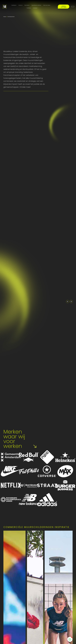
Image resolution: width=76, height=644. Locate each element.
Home (5, 17)
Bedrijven (14, 5)
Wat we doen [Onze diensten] (47, 5)
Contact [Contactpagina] (35, 8)
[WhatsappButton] (70, 639)
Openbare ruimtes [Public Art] (36, 5)
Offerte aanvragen (64, 7)
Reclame (27, 5)
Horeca (20, 5)
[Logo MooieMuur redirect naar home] (5, 7)
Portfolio (29, 8)
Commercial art (11, 17)
